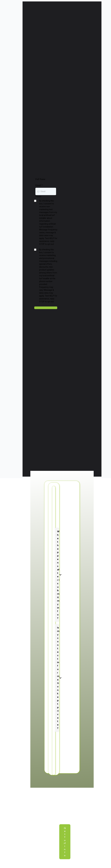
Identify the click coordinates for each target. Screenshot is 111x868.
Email (39, 185)
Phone (38, 196)
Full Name (40, 179)
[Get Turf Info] (65, 842)
